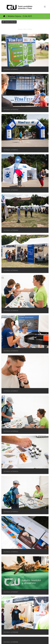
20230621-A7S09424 (11, 471)
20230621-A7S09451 (11, 150)
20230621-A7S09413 (11, 512)
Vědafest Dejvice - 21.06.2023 (20, 16)
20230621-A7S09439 (11, 351)
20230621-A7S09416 (11, 431)
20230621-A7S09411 (11, 552)
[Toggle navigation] (45, 7)
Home (4, 16)
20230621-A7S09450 (11, 110)
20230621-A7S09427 (11, 391)
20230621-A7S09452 (11, 69)
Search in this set (9, 22)
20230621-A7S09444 (11, 230)
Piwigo (29, 640)
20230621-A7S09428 (11, 311)
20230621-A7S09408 (11, 632)
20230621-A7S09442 (11, 270)
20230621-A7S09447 (11, 190)
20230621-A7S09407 (11, 592)
